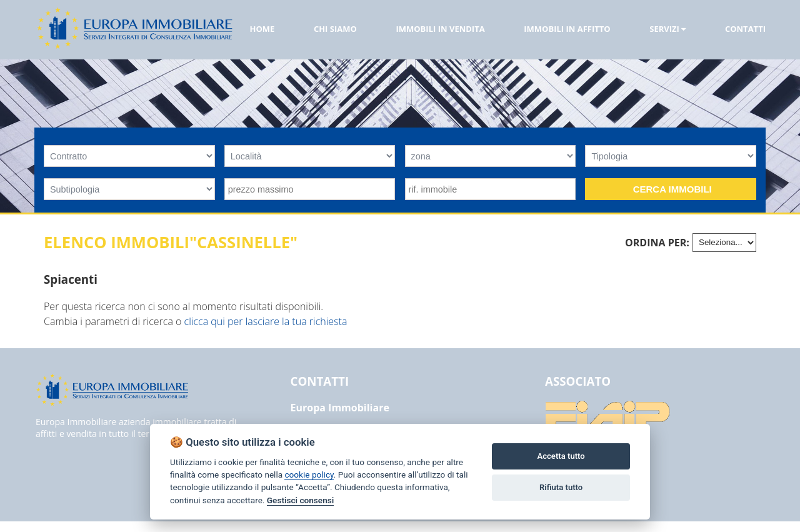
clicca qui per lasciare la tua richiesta (266, 321)
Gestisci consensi (300, 500)
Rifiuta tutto (561, 487)
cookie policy (309, 474)
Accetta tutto (561, 456)
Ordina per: (657, 243)
